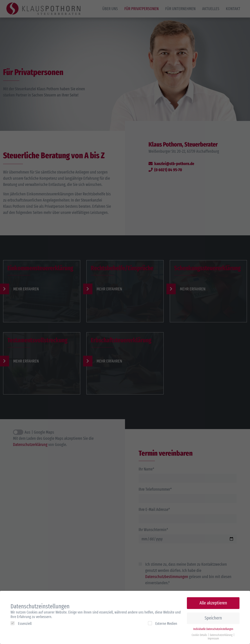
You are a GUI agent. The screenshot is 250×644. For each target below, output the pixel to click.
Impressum (213, 636)
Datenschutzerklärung (221, 633)
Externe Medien (163, 621)
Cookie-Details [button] (200, 633)
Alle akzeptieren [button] (213, 601)
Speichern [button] (213, 616)
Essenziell (21, 621)
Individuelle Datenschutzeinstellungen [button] (213, 627)
